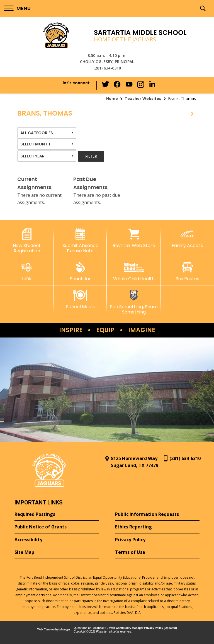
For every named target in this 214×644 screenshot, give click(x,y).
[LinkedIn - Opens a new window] (151, 85)
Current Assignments (34, 183)
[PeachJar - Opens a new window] (80, 272)
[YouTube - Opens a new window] (129, 85)
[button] (17, 9)
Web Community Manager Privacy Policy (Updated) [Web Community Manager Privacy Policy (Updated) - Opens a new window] (143, 628)
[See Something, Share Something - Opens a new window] (134, 302)
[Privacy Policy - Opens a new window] (157, 540)
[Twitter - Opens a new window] (107, 85)
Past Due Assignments (90, 183)
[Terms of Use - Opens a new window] (157, 552)
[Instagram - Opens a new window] (140, 85)
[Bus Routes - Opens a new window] (187, 272)
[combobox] (47, 133)
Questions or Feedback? (90, 628)
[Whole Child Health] (134, 272)
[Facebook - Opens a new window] (118, 85)
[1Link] (27, 271)
